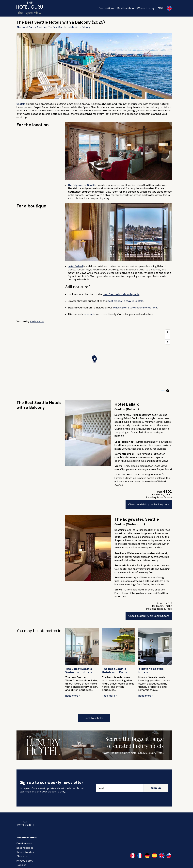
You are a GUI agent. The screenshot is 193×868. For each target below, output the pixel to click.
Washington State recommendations (135, 308)
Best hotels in (126, 8)
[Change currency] (161, 8)
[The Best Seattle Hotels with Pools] (119, 647)
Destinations (106, 8)
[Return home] (30, 8)
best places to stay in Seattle (125, 301)
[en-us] (169, 856)
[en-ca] (133, 856)
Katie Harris (37, 321)
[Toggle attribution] (168, 391)
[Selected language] (169, 8)
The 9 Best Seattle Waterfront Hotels (79, 671)
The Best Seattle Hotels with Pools (114, 671)
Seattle (21, 104)
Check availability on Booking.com (149, 504)
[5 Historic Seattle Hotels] (155, 647)
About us (22, 856)
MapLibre (163, 391)
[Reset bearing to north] (168, 342)
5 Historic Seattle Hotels (151, 671)
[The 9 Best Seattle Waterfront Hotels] (82, 647)
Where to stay (146, 8)
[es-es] (154, 856)
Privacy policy (25, 861)
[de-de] (147, 856)
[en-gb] (162, 856)
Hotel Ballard (75, 266)
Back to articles (94, 718)
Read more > (73, 696)
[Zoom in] (168, 332)
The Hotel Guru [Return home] (27, 838)
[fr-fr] (140, 856)
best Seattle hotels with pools (121, 294)
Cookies (21, 865)
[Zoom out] (168, 337)
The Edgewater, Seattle (82, 185)
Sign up (156, 788)
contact (89, 314)
